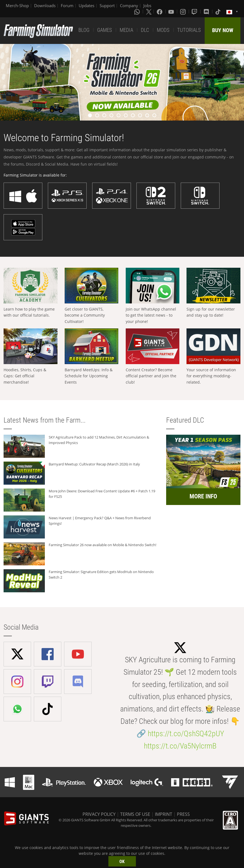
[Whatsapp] (138, 12)
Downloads (45, 5)
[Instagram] (183, 12)
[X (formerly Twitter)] (149, 12)
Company (129, 5)
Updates (87, 5)
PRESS (183, 814)
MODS (163, 30)
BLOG (84, 30)
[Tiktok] (218, 12)
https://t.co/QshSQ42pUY (186, 734)
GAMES (105, 30)
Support (107, 5)
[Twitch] (195, 12)
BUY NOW (223, 30)
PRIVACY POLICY (99, 814)
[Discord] (207, 12)
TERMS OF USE (135, 814)
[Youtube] (172, 12)
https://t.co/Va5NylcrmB (180, 746)
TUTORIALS (189, 30)
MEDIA (126, 30)
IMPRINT (164, 814)
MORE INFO (203, 496)
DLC (145, 30)
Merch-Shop (17, 5)
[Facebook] (160, 12)
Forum (67, 5)
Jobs (147, 5)
